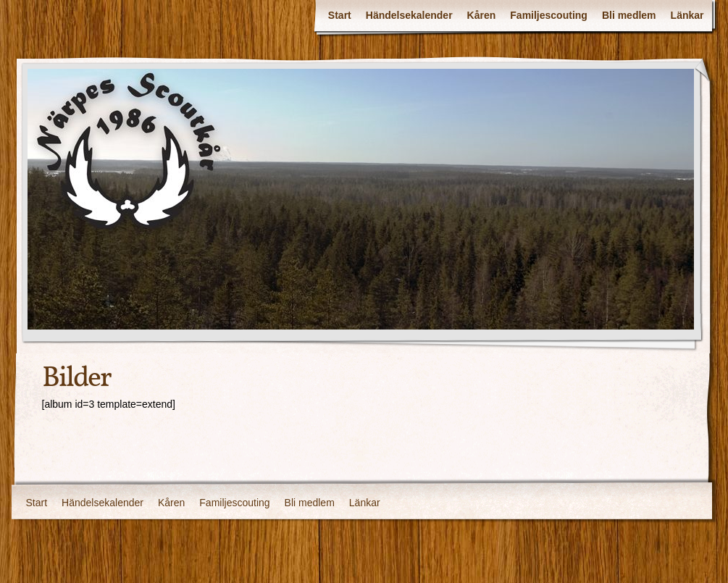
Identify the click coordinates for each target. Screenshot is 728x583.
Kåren (482, 15)
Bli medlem (629, 15)
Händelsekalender (409, 15)
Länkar (687, 15)
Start (340, 15)
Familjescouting (549, 15)
